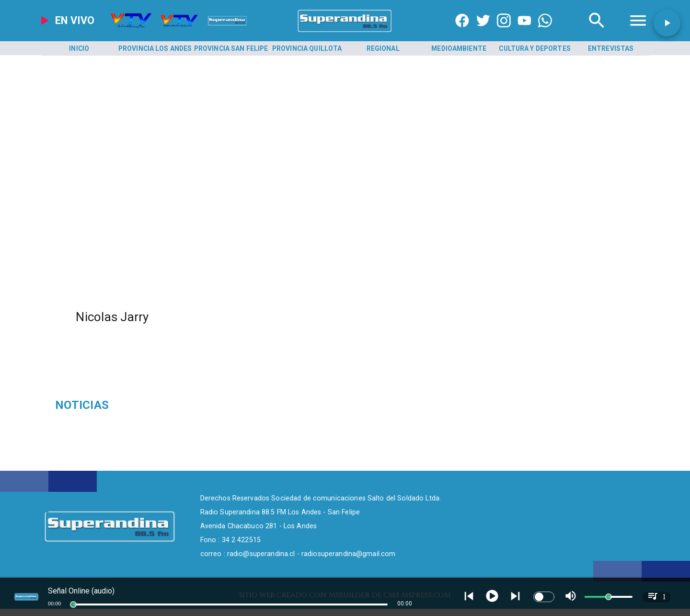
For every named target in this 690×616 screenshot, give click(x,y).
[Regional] (383, 48)
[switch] (544, 597)
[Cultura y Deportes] (535, 48)
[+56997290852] (545, 32)
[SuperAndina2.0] (345, 32)
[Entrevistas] (611, 48)
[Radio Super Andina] (597, 32)
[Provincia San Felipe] (231, 48)
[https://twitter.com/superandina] (483, 32)
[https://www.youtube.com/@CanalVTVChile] (524, 32)
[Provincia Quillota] (307, 48)
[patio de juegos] (152, 405)
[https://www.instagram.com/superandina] (504, 32)
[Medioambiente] (459, 48)
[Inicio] (79, 48)
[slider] (73, 604)
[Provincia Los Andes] (155, 48)
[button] (667, 23)
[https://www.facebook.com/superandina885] (462, 32)
